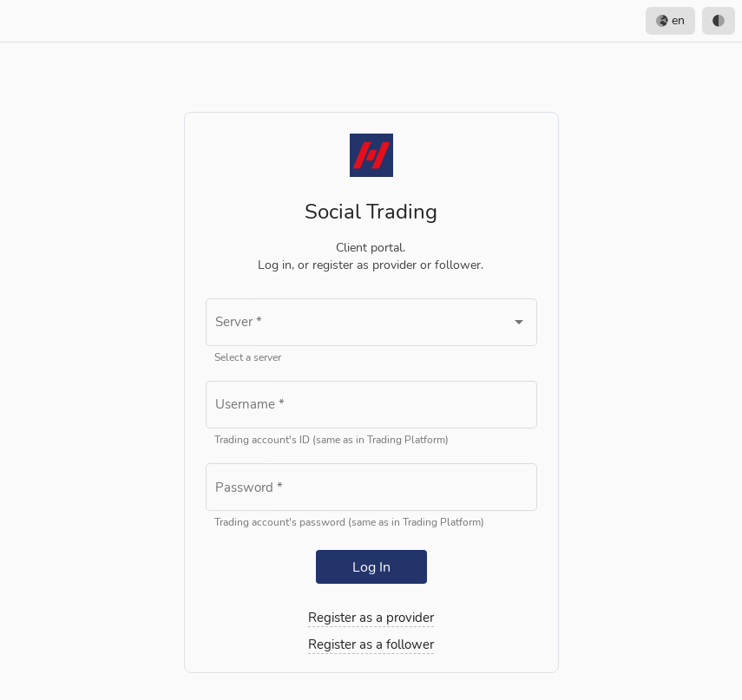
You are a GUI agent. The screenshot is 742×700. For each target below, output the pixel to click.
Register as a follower (371, 644)
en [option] (670, 21)
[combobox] (371, 326)
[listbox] (690, 21)
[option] (719, 21)
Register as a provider (371, 618)
